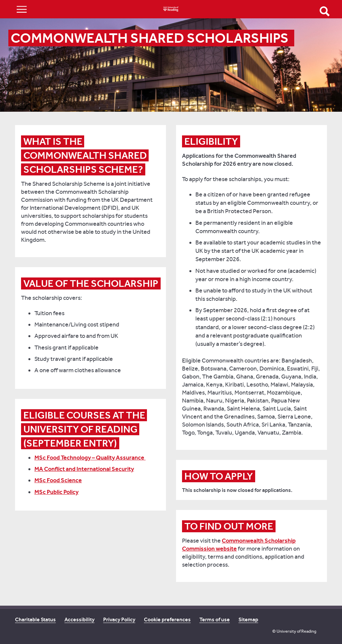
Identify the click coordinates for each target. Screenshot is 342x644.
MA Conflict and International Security (84, 469)
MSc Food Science (58, 480)
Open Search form (325, 11)
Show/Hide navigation (22, 9)
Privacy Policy (119, 619)
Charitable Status (35, 619)
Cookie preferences (167, 619)
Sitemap (248, 619)
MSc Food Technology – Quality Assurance (90, 458)
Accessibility (79, 619)
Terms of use (215, 619)
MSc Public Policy (56, 492)
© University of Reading (294, 631)
